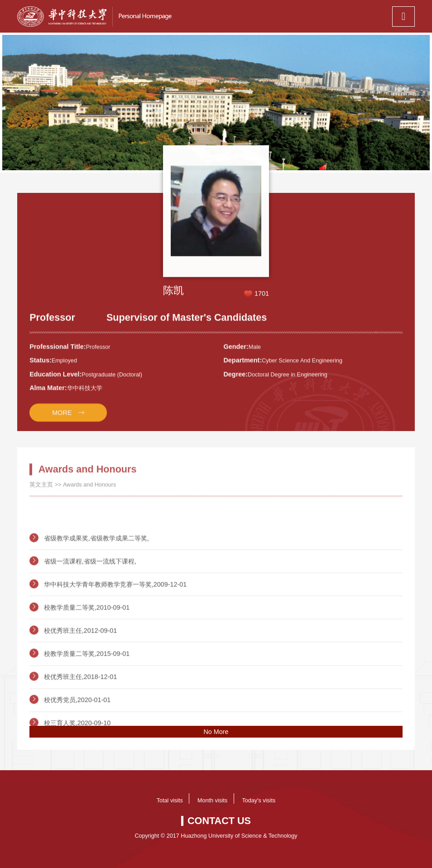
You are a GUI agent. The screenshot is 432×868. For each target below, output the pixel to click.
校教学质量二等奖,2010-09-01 (87, 635)
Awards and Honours (89, 489)
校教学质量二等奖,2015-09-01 (87, 681)
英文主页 (41, 489)
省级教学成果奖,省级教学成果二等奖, (96, 566)
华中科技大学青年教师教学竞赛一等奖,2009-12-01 (115, 612)
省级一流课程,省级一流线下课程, (90, 589)
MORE (62, 418)
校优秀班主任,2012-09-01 (81, 658)
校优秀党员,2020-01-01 (77, 728)
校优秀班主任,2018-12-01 (81, 705)
